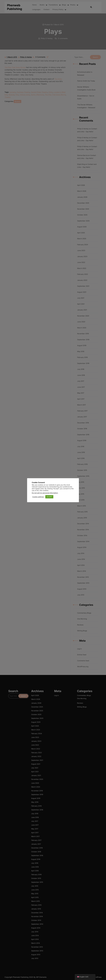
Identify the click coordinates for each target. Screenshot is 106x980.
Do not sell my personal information (45, 493)
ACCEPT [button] (49, 497)
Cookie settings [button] (38, 497)
